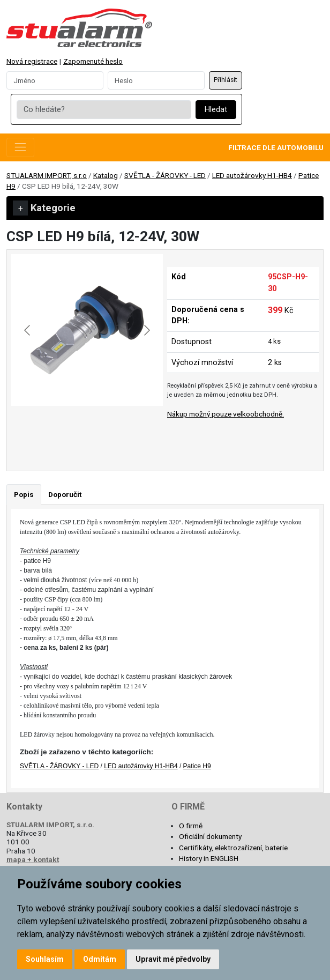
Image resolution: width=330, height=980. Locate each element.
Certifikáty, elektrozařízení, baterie (233, 848)
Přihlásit (226, 80)
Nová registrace (32, 61)
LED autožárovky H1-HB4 (252, 175)
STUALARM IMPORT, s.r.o (47, 175)
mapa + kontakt (33, 859)
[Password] (156, 80)
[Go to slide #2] (115, 429)
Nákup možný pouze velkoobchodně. (226, 414)
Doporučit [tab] (65, 494)
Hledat (216, 110)
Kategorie (44, 208)
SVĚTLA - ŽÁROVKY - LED (165, 175)
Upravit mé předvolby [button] (173, 959)
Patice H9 (197, 766)
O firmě (191, 826)
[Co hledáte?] (104, 110)
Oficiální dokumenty (210, 836)
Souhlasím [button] (45, 959)
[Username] (55, 80)
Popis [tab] (24, 494)
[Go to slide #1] (59, 429)
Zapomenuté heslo (93, 61)
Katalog (106, 175)
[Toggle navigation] (20, 147)
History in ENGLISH (209, 858)
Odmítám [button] (100, 959)
